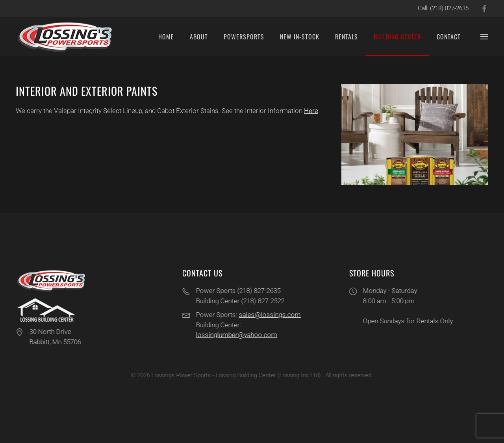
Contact (449, 37)
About (199, 37)
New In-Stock (300, 37)
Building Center (397, 37)
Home (166, 37)
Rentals (346, 37)
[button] (484, 37)
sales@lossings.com (269, 315)
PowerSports (244, 37)
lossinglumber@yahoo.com (236, 335)
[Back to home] (66, 37)
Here (311, 111)
